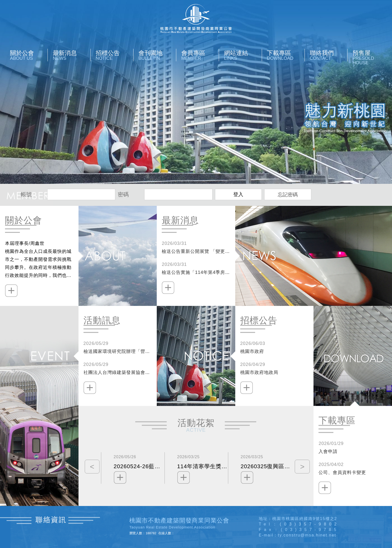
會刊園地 (157, 55)
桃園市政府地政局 (259, 372)
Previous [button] (91, 468)
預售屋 (371, 57)
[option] (133, 468)
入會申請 (328, 451)
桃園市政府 (252, 351)
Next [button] (301, 468)
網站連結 (243, 55)
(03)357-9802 (310, 524)
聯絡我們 (328, 55)
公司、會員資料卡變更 (342, 472)
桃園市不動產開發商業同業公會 (196, 19)
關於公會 (29, 55)
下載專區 (286, 55)
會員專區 (200, 55)
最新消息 (71, 55)
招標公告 (114, 55)
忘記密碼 (288, 195)
